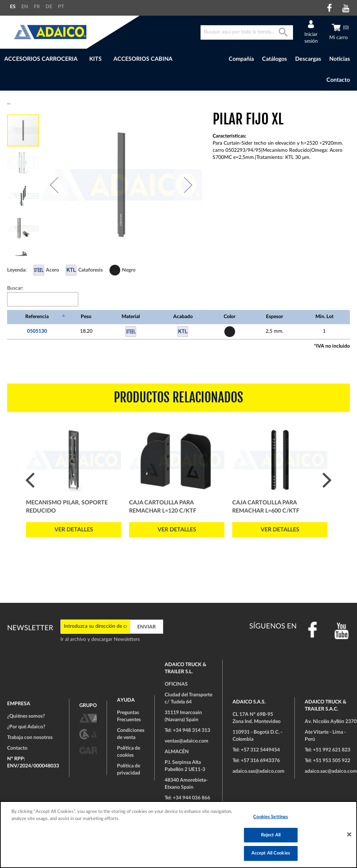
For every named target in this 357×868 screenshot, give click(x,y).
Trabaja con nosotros (30, 738)
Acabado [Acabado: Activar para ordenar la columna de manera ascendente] (183, 317)
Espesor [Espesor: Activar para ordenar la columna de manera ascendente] (275, 317)
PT (61, 7)
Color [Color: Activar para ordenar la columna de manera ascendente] (230, 317)
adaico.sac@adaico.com (331, 771)
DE (49, 7)
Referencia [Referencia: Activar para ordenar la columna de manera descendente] (37, 317)
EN (25, 7)
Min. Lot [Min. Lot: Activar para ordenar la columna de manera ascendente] (324, 317)
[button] (54, 185)
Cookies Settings (271, 817)
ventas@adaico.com (187, 741)
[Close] (349, 835)
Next (327, 480)
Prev (30, 480)
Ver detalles (74, 530)
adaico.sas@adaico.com (259, 771)
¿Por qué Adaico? (26, 727)
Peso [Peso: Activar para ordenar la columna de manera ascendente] (86, 317)
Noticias (340, 59)
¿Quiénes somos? (26, 716)
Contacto (338, 80)
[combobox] (247, 33)
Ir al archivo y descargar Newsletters (100, 639)
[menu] (100, 59)
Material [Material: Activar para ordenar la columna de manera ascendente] (131, 317)
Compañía (241, 59)
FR (37, 7)
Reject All (271, 835)
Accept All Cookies (271, 853)
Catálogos (275, 59)
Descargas (308, 59)
